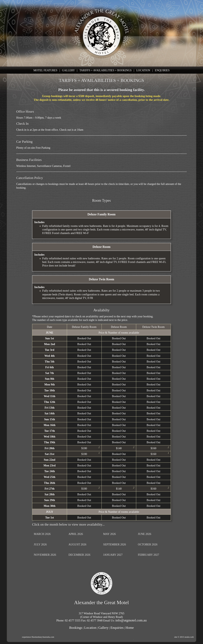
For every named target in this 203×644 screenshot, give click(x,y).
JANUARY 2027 (113, 555)
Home (130, 628)
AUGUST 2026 (78, 544)
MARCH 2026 (42, 534)
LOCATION (143, 70)
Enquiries (117, 628)
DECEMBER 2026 (79, 555)
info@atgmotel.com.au (131, 620)
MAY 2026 (110, 534)
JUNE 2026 (145, 534)
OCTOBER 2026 (148, 544)
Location (90, 628)
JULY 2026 (40, 544)
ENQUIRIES (162, 70)
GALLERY (68, 70)
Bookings (76, 628)
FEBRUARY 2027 (149, 555)
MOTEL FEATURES (45, 70)
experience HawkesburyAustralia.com (38, 637)
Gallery (103, 628)
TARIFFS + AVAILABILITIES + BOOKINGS (106, 70)
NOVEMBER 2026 (45, 555)
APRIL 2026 (76, 534)
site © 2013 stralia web (184, 637)
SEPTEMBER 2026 (115, 544)
